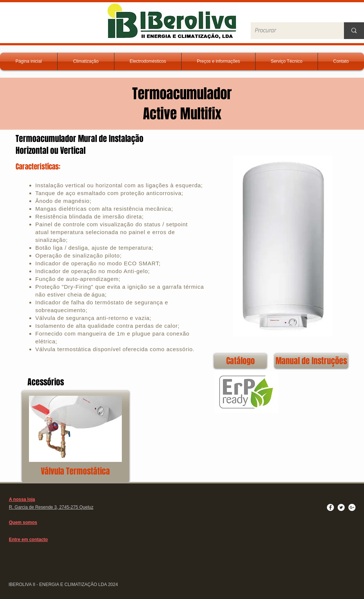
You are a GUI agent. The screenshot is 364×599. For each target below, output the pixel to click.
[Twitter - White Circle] (341, 507)
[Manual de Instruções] (311, 361)
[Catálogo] (240, 361)
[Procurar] (291, 31)
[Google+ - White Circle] (352, 507)
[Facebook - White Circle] (330, 507)
